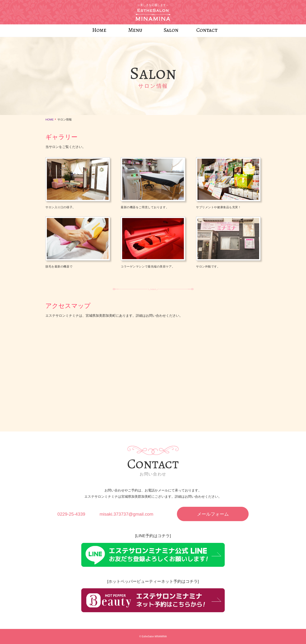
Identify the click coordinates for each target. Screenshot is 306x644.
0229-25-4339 (71, 514)
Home (99, 30)
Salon (171, 30)
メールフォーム (213, 514)
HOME (50, 120)
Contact (207, 30)
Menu (135, 30)
